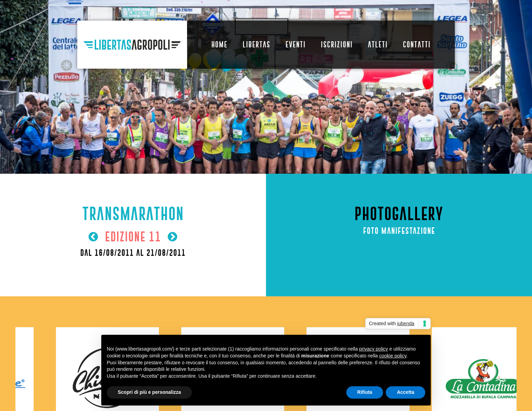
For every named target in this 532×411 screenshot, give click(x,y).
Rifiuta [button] (365, 392)
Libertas (257, 44)
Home (219, 44)
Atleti (378, 44)
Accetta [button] (406, 392)
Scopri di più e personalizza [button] (149, 392)
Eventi (296, 44)
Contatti (417, 44)
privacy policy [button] (373, 349)
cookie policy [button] (393, 356)
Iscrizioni (337, 44)
